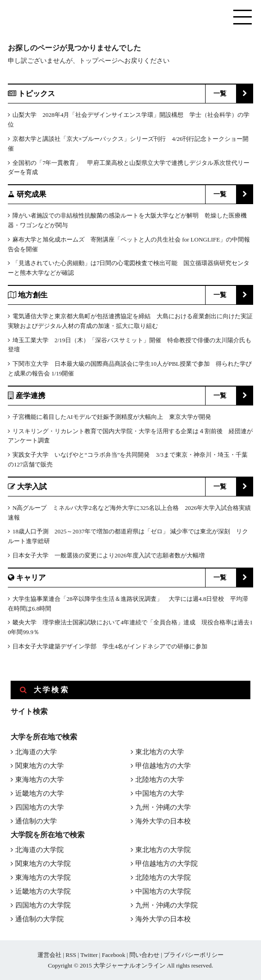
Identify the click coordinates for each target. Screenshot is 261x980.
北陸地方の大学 (160, 780)
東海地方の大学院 (43, 877)
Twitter (89, 955)
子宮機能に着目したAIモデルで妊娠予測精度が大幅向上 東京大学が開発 (112, 417)
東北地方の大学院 (163, 850)
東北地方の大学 (160, 752)
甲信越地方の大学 (163, 766)
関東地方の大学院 (43, 864)
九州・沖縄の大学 (163, 807)
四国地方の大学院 (43, 905)
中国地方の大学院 (163, 891)
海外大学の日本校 (163, 821)
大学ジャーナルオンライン (129, 965)
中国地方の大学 (160, 793)
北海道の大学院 (39, 850)
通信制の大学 (36, 821)
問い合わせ (144, 955)
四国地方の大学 (39, 807)
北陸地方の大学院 (163, 877)
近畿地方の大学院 (43, 891)
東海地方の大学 (39, 780)
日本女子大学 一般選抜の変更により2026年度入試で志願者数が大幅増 (109, 555)
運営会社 (49, 955)
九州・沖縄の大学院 (167, 905)
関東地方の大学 (39, 766)
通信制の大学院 (39, 919)
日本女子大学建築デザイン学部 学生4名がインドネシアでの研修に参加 (110, 646)
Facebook (113, 955)
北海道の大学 (36, 752)
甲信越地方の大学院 (167, 864)
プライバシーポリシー (194, 955)
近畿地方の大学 (39, 793)
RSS (71, 955)
